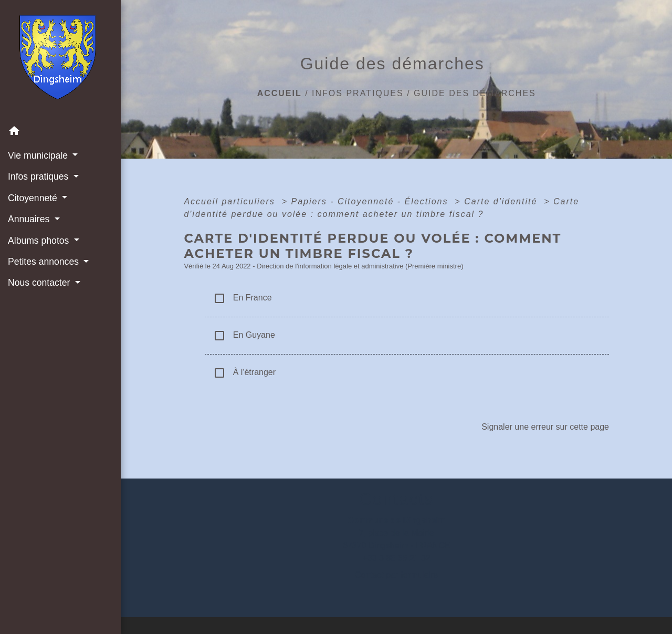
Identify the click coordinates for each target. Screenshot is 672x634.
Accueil (280, 93)
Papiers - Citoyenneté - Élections (371, 201)
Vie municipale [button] (39, 155)
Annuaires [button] (30, 219)
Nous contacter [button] (40, 283)
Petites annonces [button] (45, 262)
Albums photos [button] (40, 241)
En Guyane (244, 336)
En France (242, 298)
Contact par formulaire (396, 575)
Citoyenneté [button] (34, 198)
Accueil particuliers (231, 201)
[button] (60, 133)
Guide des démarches (475, 93)
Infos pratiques (358, 93)
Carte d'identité (502, 201)
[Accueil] (61, 60)
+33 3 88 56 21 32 (396, 558)
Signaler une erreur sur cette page (545, 427)
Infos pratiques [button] (39, 176)
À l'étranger (244, 373)
